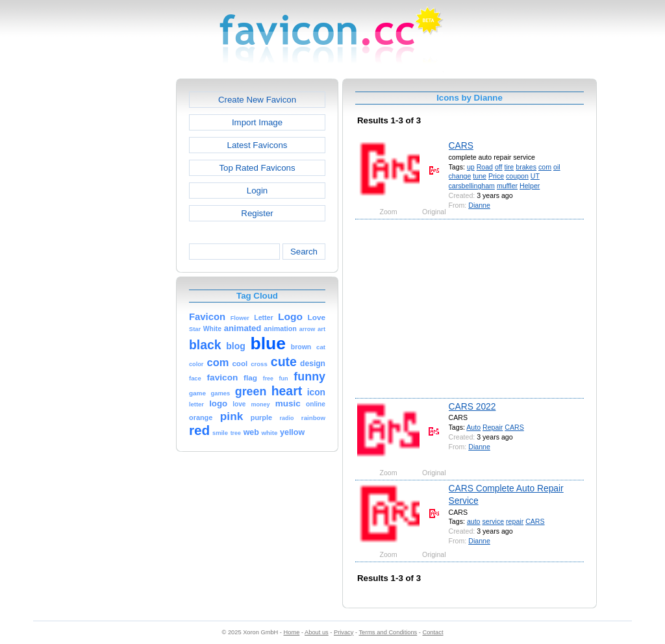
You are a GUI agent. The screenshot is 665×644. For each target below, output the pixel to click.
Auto (473, 427)
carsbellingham (472, 186)
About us (317, 632)
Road (485, 167)
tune (480, 176)
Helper (530, 186)
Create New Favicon (257, 100)
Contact (433, 632)
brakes (526, 167)
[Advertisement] (120, 273)
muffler (507, 186)
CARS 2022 (472, 406)
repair (515, 521)
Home (292, 632)
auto (474, 521)
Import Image (257, 122)
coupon (517, 176)
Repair (493, 427)
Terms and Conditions (388, 632)
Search (304, 252)
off (499, 167)
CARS (461, 145)
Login (257, 191)
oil (557, 167)
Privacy (344, 632)
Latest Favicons (257, 145)
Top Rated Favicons (257, 168)
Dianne (479, 205)
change (460, 176)
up (471, 167)
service (493, 521)
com (545, 167)
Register (257, 213)
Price (496, 176)
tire (509, 167)
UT (535, 176)
